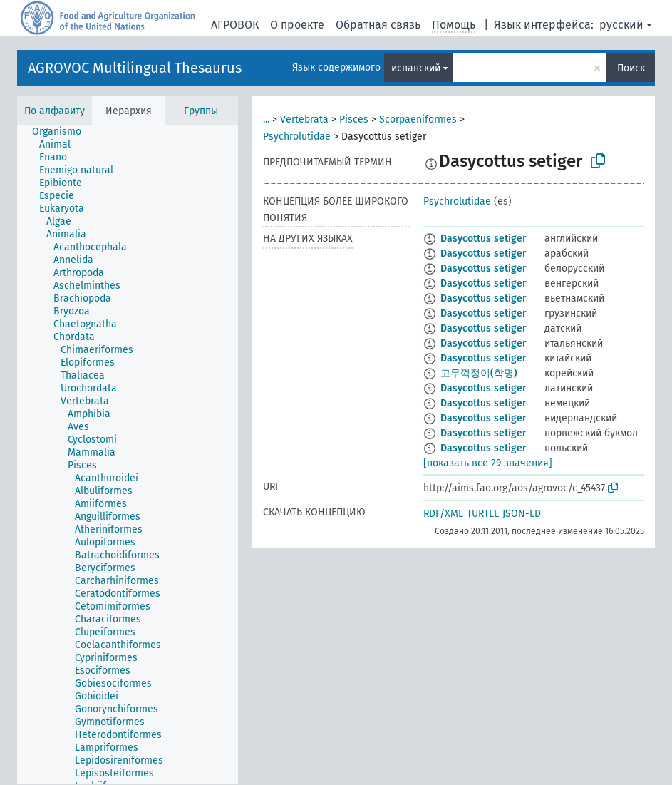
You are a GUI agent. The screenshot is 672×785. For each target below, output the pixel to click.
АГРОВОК (235, 25)
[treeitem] (63, 132)
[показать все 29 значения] (488, 463)
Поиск (631, 68)
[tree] (128, 455)
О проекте (297, 25)
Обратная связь (378, 25)
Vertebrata (304, 119)
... (266, 119)
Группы (201, 111)
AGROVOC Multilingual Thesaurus (135, 68)
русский (621, 25)
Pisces (354, 119)
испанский (416, 68)
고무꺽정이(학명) (479, 373)
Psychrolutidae (297, 137)
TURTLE (483, 514)
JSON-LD (522, 514)
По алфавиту (55, 111)
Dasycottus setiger (484, 238)
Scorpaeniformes (418, 119)
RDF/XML (443, 514)
